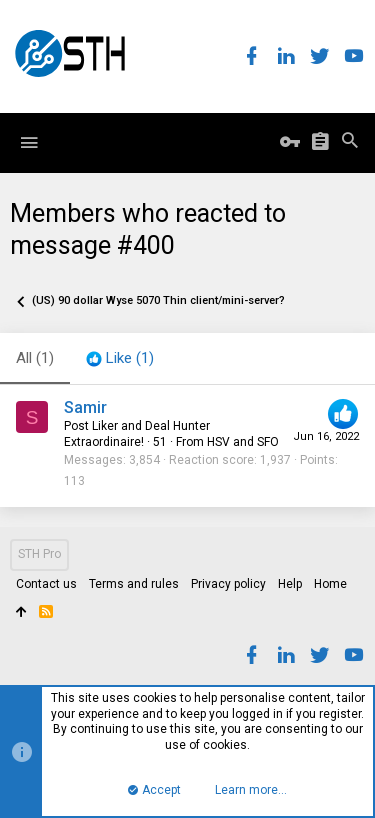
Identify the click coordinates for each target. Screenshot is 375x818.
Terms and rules (134, 584)
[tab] (120, 359)
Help (290, 584)
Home (330, 584)
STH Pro (39, 554)
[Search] (350, 142)
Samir (85, 407)
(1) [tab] (35, 358)
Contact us (46, 584)
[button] (29, 143)
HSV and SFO (243, 442)
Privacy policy (228, 584)
